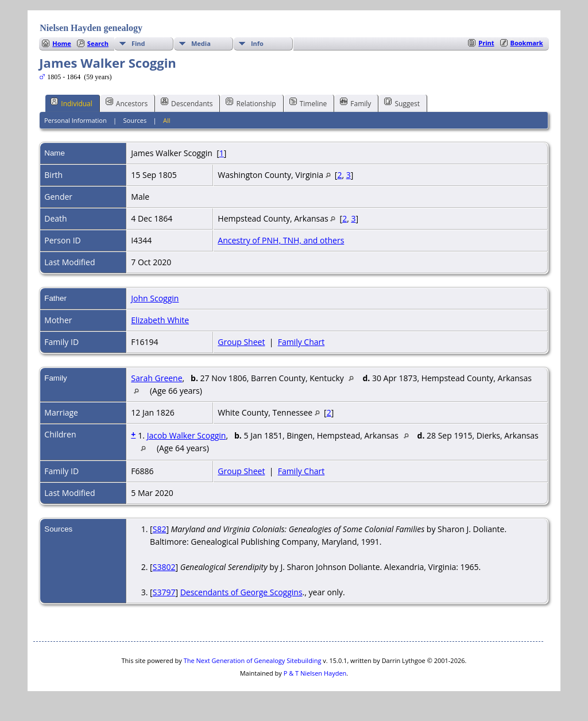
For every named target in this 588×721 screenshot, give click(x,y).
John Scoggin (155, 298)
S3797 (164, 592)
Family (355, 103)
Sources (135, 120)
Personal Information (76, 120)
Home (62, 43)
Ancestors (127, 103)
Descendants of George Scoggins (241, 592)
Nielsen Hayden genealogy (91, 28)
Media (201, 43)
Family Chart (301, 342)
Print (486, 43)
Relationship (251, 103)
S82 (160, 529)
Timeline (308, 103)
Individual (71, 103)
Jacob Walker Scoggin (187, 435)
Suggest (402, 103)
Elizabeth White (160, 320)
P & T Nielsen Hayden (315, 673)
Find (138, 43)
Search (98, 43)
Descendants (187, 103)
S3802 (164, 567)
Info (257, 43)
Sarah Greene (156, 378)
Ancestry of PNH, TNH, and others (281, 240)
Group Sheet (241, 342)
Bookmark (527, 43)
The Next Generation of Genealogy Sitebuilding (253, 660)
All (167, 120)
